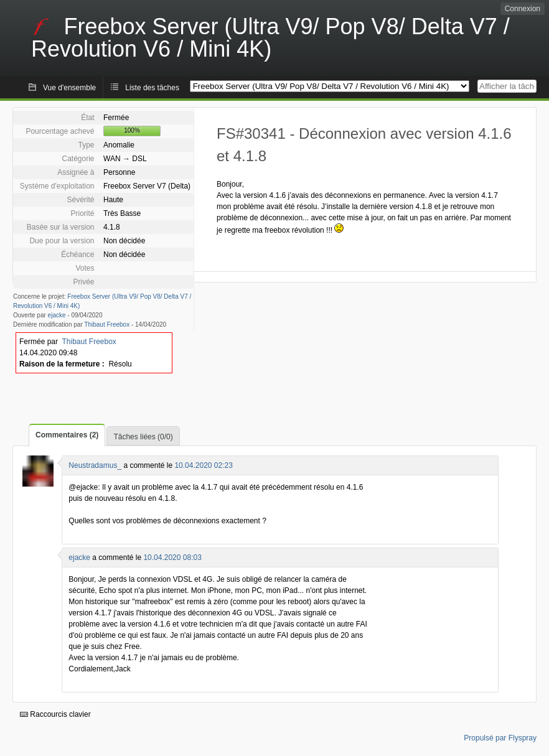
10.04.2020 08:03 (172, 558)
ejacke (57, 315)
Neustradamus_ (95, 465)
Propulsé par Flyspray (500, 738)
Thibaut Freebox (107, 324)
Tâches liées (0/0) (143, 437)
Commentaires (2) (67, 435)
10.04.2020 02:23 (203, 465)
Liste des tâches (152, 88)
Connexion (523, 9)
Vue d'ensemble (69, 88)
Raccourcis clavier (55, 714)
